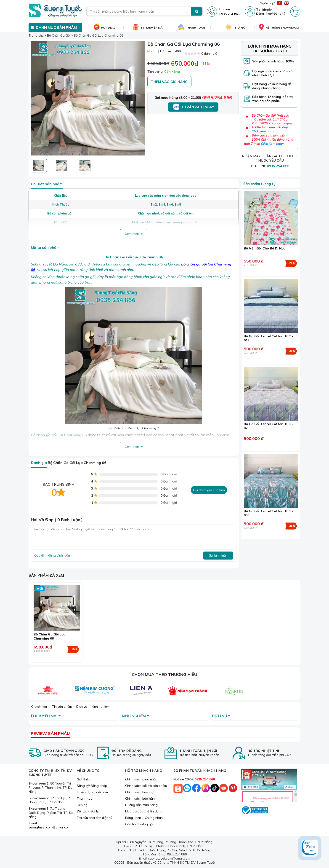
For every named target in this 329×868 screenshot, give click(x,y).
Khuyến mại (39, 707)
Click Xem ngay (272, 144)
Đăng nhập (264, 13)
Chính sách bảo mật (140, 792)
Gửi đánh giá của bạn (209, 490)
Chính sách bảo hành (141, 798)
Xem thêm (134, 234)
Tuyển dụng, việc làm (92, 792)
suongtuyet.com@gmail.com (49, 827)
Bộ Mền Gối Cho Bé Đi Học (264, 248)
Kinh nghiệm (101, 707)
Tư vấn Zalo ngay (193, 107)
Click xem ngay (281, 123)
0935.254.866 (217, 98)
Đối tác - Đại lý (88, 811)
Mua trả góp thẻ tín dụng (144, 811)
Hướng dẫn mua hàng (141, 805)
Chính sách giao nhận (141, 779)
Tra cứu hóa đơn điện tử (94, 818)
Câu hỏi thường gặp (140, 824)
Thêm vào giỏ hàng (169, 82)
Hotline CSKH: (194, 779)
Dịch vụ (82, 707)
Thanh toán (86, 798)
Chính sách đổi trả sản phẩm (146, 786)
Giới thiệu (84, 779)
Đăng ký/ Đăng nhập (92, 786)
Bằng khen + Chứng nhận (144, 818)
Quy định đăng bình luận (52, 555)
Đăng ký (279, 13)
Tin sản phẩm (62, 707)
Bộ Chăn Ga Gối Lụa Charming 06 (49, 636)
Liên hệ (82, 805)
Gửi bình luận (218, 555)
